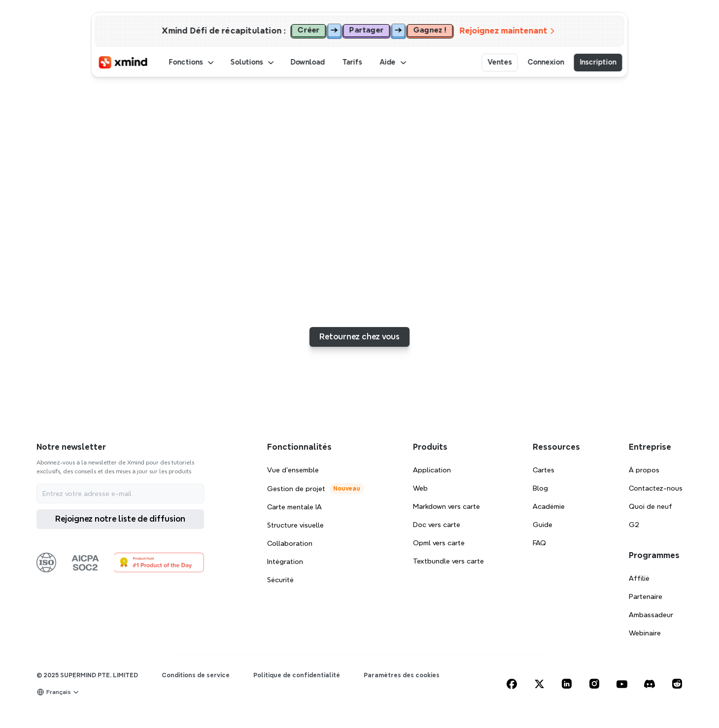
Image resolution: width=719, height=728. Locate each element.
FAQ (539, 543)
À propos (644, 470)
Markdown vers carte (446, 506)
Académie (549, 506)
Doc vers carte (437, 525)
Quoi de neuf (651, 506)
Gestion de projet (296, 489)
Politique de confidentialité (297, 675)
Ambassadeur (651, 615)
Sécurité (280, 580)
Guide (543, 525)
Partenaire (646, 596)
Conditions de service (196, 675)
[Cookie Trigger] (402, 675)
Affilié (639, 578)
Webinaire (645, 633)
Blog (540, 488)
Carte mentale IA (294, 507)
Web (420, 488)
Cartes (544, 470)
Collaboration (290, 543)
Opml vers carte (439, 543)
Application (432, 470)
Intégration (285, 562)
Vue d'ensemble (293, 470)
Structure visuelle (295, 525)
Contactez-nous (656, 488)
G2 (634, 525)
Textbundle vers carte (448, 561)
